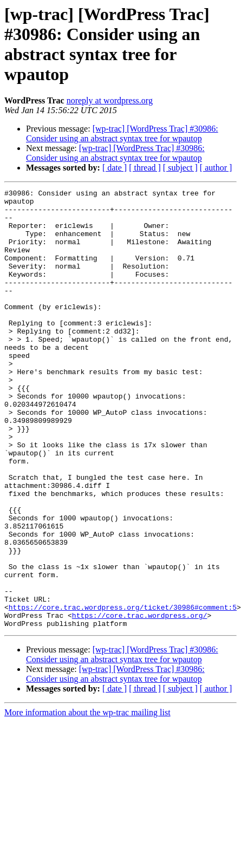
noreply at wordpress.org (110, 100)
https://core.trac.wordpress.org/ (140, 691)
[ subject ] (180, 168)
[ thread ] (145, 168)
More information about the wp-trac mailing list (87, 790)
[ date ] (115, 168)
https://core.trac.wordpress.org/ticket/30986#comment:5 (123, 682)
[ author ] (216, 168)
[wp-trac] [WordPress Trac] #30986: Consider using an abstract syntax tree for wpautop (122, 133)
